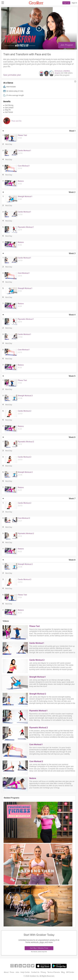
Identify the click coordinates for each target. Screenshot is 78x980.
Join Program (67, 45)
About (6, 972)
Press (12, 972)
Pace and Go (17, 121)
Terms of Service (54, 972)
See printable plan (12, 75)
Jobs (17, 972)
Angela (57, 73)
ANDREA (67, 71)
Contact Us (35, 972)
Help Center (25, 972)
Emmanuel (59, 71)
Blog (63, 972)
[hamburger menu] (2, 3)
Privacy (43, 972)
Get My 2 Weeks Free (39, 948)
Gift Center (70, 972)
